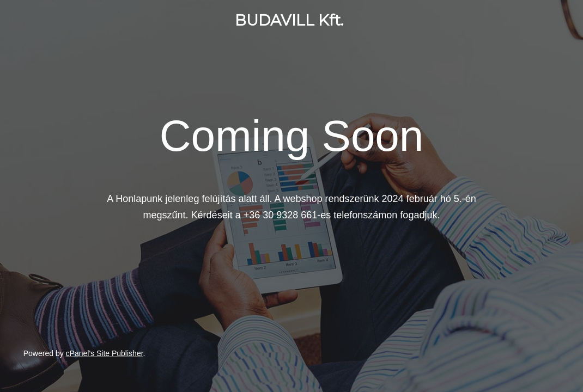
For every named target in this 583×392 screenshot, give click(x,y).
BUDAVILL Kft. (289, 20)
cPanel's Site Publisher (105, 353)
